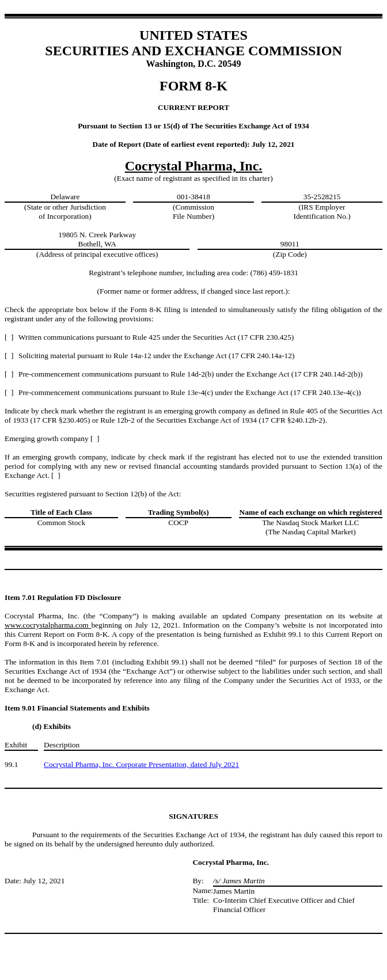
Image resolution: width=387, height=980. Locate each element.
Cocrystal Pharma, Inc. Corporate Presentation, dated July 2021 (141, 764)
